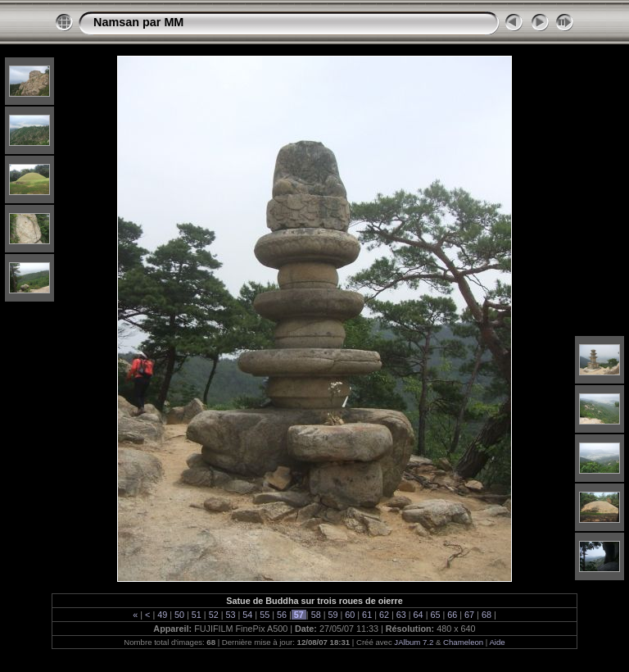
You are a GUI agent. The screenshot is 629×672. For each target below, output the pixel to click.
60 (350, 615)
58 (316, 615)
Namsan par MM (138, 22)
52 (214, 615)
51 (197, 615)
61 (367, 615)
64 (419, 615)
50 (179, 615)
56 (282, 615)
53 (231, 615)
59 (333, 615)
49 (162, 615)
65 (435, 615)
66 (452, 615)
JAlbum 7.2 (414, 642)
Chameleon (463, 642)
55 (265, 615)
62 (384, 615)
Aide (497, 642)
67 (469, 615)
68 (486, 615)
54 (247, 615)
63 (401, 615)
